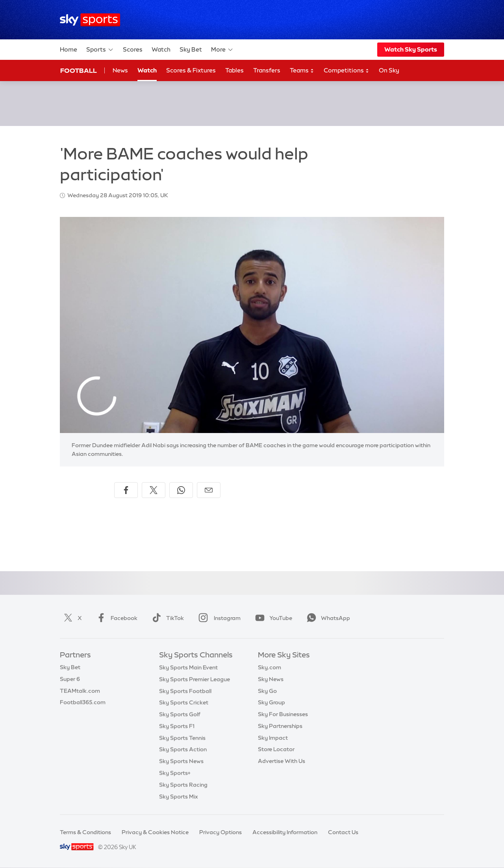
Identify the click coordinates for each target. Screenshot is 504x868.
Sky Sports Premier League (195, 679)
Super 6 (70, 679)
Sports (100, 50)
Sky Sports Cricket (184, 702)
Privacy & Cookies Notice (155, 832)
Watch (161, 49)
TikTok (166, 618)
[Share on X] (154, 490)
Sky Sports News (181, 761)
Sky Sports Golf (180, 714)
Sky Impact (273, 738)
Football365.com (83, 702)
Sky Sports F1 (177, 726)
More (222, 50)
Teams (302, 71)
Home (69, 49)
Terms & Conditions (85, 832)
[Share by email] (209, 490)
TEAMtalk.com (80, 691)
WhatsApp (327, 618)
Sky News (271, 679)
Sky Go (267, 691)
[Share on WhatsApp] (181, 490)
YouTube (272, 618)
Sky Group (271, 702)
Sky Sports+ (175, 773)
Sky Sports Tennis (182, 738)
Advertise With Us (282, 761)
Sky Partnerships (280, 726)
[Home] (90, 20)
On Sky (389, 70)
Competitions (346, 71)
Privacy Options (220, 832)
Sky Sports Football (185, 691)
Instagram (218, 618)
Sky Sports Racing (183, 785)
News (120, 70)
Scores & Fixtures (191, 70)
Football (79, 70)
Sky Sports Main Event (188, 667)
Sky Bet (191, 49)
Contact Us (343, 832)
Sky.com (270, 667)
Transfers (267, 70)
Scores (133, 49)
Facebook (115, 618)
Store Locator (276, 749)
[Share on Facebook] (126, 490)
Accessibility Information (285, 832)
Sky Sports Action (183, 749)
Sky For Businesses (283, 714)
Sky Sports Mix (179, 796)
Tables (234, 70)
